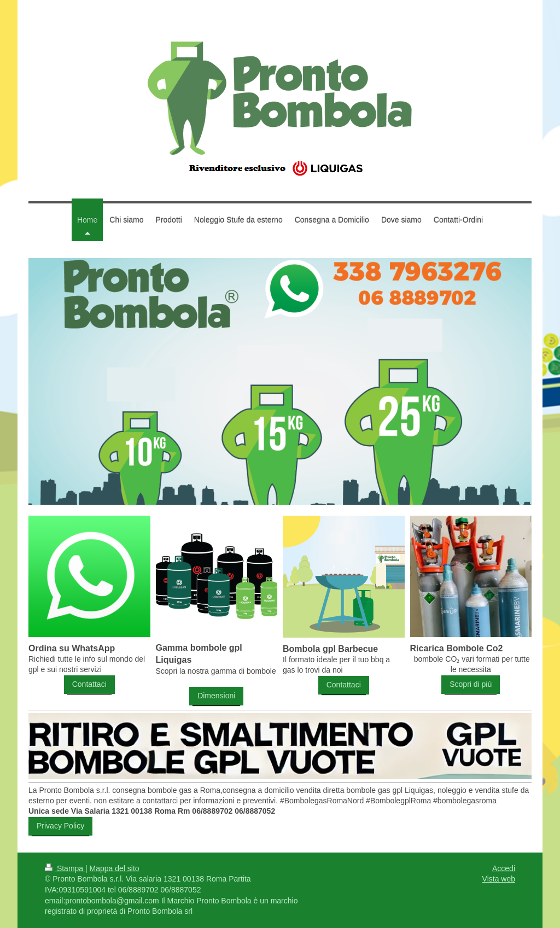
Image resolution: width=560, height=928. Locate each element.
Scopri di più (471, 684)
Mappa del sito (115, 868)
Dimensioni (216, 696)
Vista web (499, 879)
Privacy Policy (60, 826)
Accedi (504, 868)
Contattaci (89, 684)
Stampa (65, 868)
